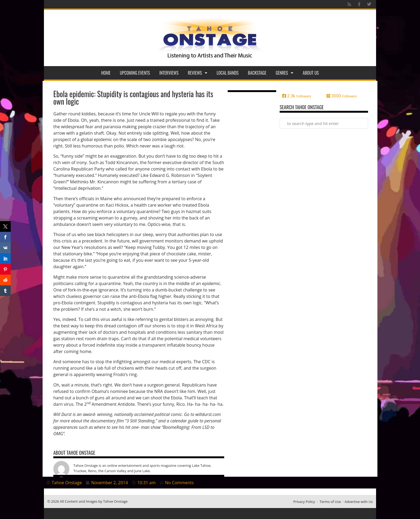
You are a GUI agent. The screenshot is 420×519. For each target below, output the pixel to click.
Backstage (257, 73)
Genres (284, 73)
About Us (311, 73)
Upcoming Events (135, 73)
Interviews (169, 73)
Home (106, 73)
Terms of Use (330, 502)
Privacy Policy (304, 502)
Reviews (198, 73)
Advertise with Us (359, 502)
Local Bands (228, 73)
